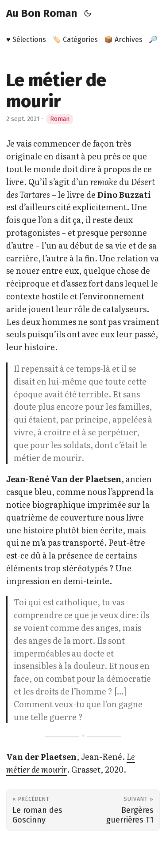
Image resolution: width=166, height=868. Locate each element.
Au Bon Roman (42, 13)
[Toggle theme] (88, 13)
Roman (60, 119)
